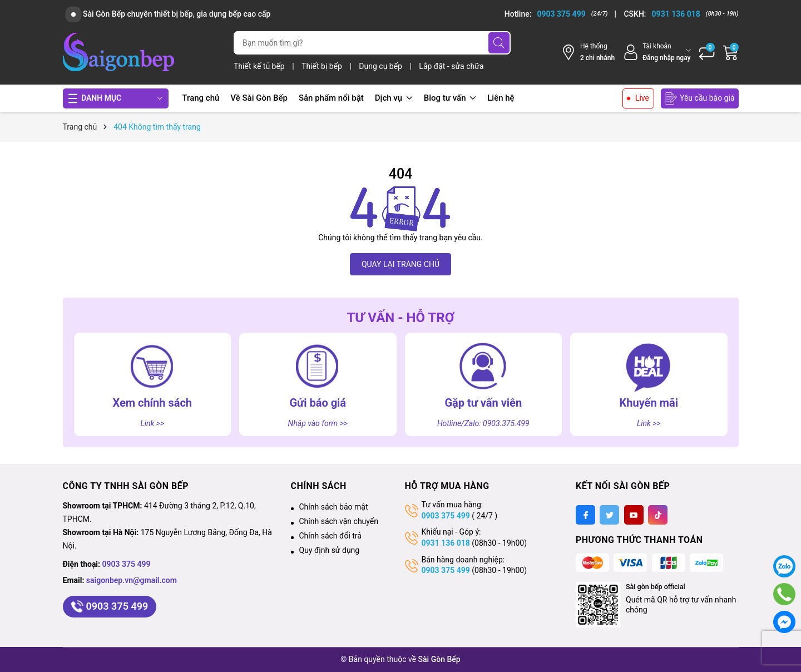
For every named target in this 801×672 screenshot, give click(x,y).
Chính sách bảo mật (334, 507)
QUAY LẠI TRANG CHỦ (400, 264)
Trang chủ (201, 98)
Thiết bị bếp (323, 66)
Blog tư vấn (450, 98)
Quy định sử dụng (330, 550)
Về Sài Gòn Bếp (259, 98)
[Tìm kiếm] (499, 43)
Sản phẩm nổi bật (331, 98)
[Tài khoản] (657, 52)
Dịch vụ (394, 98)
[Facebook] (585, 515)
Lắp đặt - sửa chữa (451, 66)
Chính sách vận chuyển (339, 521)
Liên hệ (501, 98)
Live (642, 98)
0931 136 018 (446, 543)
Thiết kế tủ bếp (260, 66)
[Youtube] (634, 515)
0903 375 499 (127, 564)
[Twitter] (609, 515)
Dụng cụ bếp (381, 66)
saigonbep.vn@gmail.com (132, 580)
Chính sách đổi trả (330, 536)
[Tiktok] (658, 515)
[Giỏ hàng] (731, 52)
